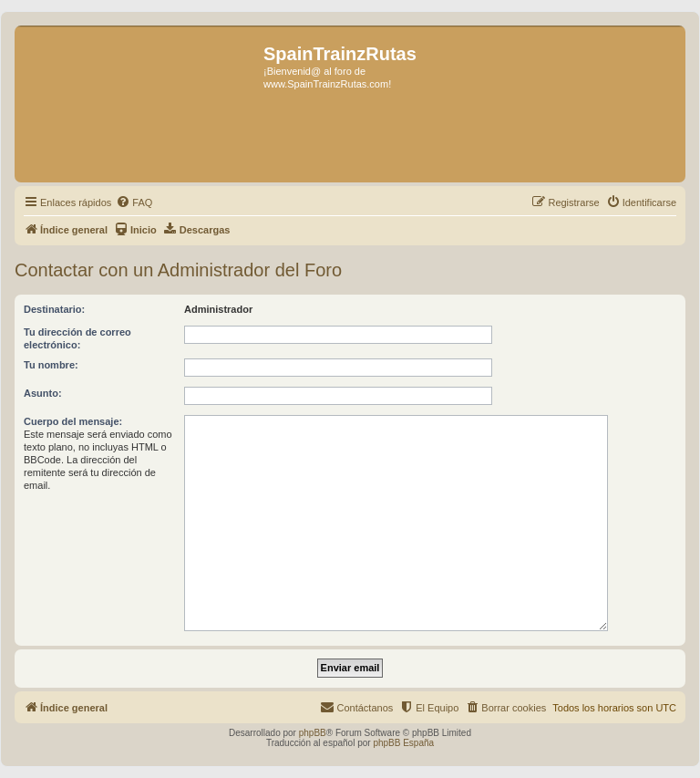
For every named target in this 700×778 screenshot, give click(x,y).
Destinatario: (54, 309)
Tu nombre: (51, 365)
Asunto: (43, 393)
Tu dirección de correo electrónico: (77, 338)
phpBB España (403, 743)
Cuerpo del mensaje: (73, 421)
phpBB (313, 733)
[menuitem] (134, 202)
